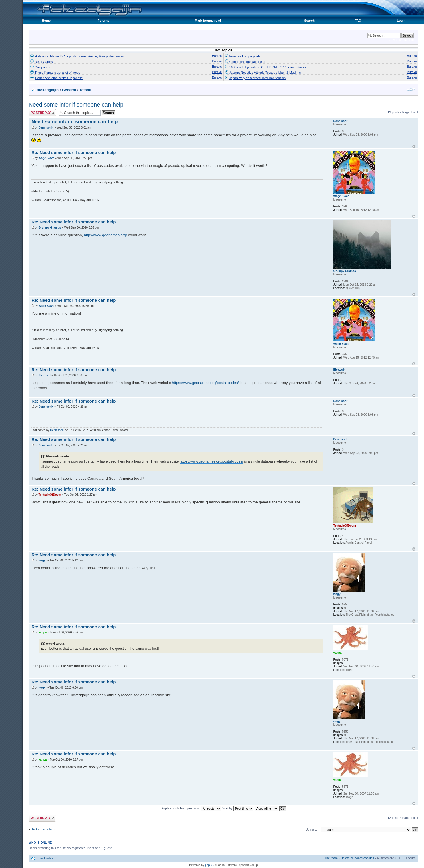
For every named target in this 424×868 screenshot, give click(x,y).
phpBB (209, 865)
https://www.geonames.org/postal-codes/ (205, 383)
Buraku (217, 56)
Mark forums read (208, 21)
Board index (45, 858)
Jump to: (312, 829)
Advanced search (402, 40)
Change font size (411, 89)
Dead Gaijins (44, 62)
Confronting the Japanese (247, 62)
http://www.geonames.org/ (105, 235)
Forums (103, 21)
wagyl (42, 560)
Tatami (85, 90)
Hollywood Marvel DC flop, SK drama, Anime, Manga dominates (79, 56)
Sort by (238, 808)
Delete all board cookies (357, 858)
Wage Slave (46, 158)
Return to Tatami (44, 829)
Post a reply (42, 113)
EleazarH (44, 375)
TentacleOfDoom (50, 495)
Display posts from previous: (191, 808)
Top (414, 147)
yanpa (42, 632)
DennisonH (46, 128)
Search (309, 21)
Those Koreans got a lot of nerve (57, 73)
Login (401, 21)
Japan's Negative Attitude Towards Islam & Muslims (265, 73)
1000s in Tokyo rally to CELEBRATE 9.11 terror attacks (268, 67)
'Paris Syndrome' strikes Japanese (59, 78)
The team (331, 858)
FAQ (358, 21)
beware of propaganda (245, 56)
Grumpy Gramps (50, 228)
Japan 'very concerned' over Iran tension (257, 78)
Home (46, 21)
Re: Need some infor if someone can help (73, 152)
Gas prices (42, 67)
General (69, 90)
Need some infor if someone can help (76, 105)
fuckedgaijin (48, 90)
